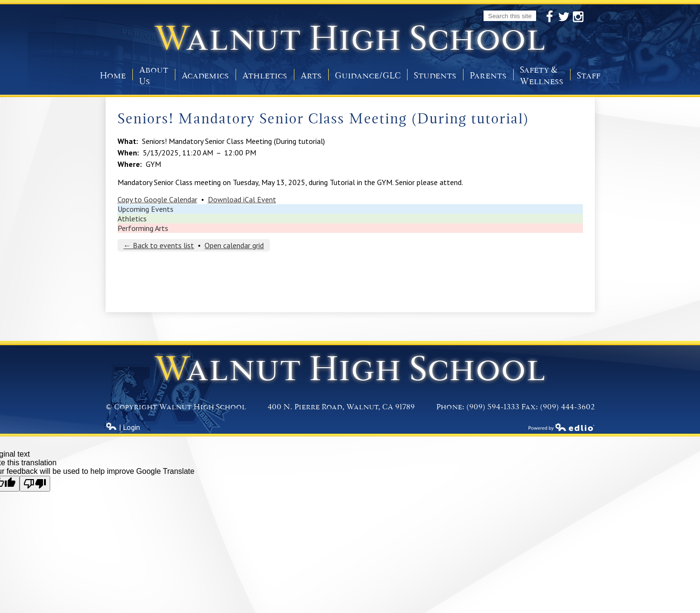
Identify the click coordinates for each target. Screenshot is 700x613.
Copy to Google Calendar (157, 199)
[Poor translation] (35, 484)
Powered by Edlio (561, 427)
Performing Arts (143, 228)
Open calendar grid (234, 245)
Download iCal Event (242, 199)
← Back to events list (159, 245)
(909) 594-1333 (493, 407)
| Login (123, 427)
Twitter (564, 17)
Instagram (578, 17)
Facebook (549, 17)
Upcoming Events (145, 209)
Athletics (132, 219)
